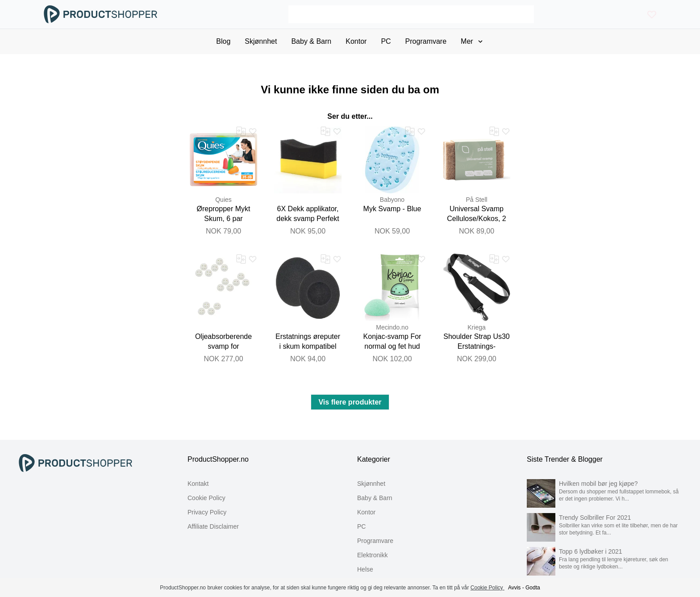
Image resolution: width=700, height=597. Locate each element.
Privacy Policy (207, 512)
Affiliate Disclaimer (213, 526)
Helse (365, 569)
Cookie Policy (206, 498)
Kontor (366, 512)
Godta (533, 588)
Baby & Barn (375, 498)
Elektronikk (372, 555)
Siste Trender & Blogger (565, 459)
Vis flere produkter (350, 402)
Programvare (375, 541)
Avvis (514, 588)
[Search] (411, 14)
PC (361, 526)
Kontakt (198, 484)
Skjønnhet (371, 484)
